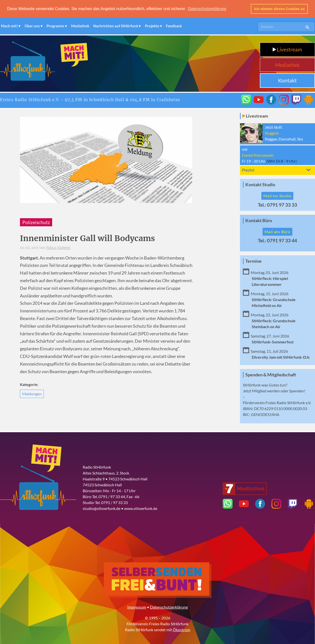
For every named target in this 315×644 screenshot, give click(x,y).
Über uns (32, 26)
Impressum (137, 607)
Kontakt (287, 80)
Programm (55, 26)
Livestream (287, 49)
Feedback (174, 26)
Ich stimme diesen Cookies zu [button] (279, 9)
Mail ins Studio (277, 196)
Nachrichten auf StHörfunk (116, 26)
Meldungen (32, 394)
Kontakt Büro (259, 221)
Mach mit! (9, 26)
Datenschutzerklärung (169, 607)
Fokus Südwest (58, 248)
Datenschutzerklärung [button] (207, 9)
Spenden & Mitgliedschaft (271, 375)
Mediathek (80, 26)
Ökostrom (181, 630)
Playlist (248, 170)
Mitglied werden (266, 391)
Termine (253, 261)
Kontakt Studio (260, 185)
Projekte (152, 26)
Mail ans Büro (277, 232)
